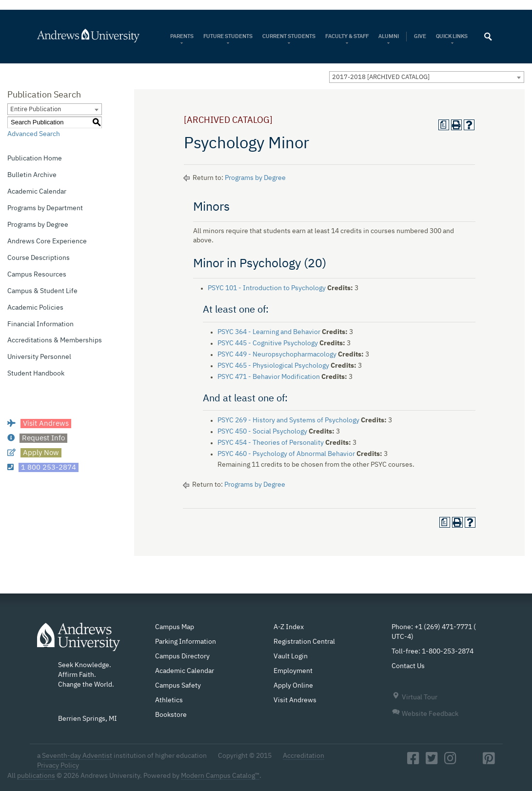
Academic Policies (35, 308)
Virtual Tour (414, 697)
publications (36, 776)
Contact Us (408, 666)
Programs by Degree (38, 225)
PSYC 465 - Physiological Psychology (273, 366)
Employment (293, 671)
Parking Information (186, 642)
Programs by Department (45, 208)
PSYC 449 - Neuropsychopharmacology (277, 355)
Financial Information (40, 324)
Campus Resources (37, 275)
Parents (182, 36)
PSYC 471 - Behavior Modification (269, 377)
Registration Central (304, 642)
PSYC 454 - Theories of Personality (271, 443)
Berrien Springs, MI (88, 719)
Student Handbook (36, 374)
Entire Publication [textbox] (36, 109)
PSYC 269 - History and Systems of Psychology (288, 420)
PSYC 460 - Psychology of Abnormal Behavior (286, 454)
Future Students (228, 36)
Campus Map (175, 627)
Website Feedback (425, 714)
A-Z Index (289, 627)
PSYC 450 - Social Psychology (262, 432)
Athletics (169, 700)
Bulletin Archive (32, 175)
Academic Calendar (37, 192)
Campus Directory (182, 656)
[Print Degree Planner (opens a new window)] (444, 125)
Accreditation (304, 756)
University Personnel (39, 357)
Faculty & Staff (347, 36)
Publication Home (35, 158)
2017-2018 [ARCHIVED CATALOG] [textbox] (381, 77)
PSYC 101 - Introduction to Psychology (267, 288)
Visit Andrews (295, 700)
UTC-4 (401, 637)
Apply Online (293, 686)
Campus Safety (178, 686)
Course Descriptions (39, 258)
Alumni (389, 36)
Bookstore (171, 715)
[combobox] (427, 77)
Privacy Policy (58, 766)
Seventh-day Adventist (77, 756)
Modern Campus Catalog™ (220, 776)
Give (420, 36)
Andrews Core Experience (47, 241)
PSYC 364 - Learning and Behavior (269, 332)
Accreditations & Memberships (55, 340)
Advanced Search (34, 134)
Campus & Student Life (42, 291)
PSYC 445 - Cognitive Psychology (268, 343)
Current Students (289, 36)
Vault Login (291, 656)
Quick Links (452, 36)
